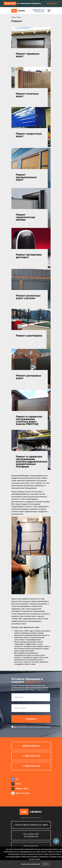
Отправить (31, 719)
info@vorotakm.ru (31, 746)
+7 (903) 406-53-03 (39, 12)
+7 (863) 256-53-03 (38, 10)
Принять (46, 864)
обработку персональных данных (39, 727)
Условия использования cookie (30, 864)
